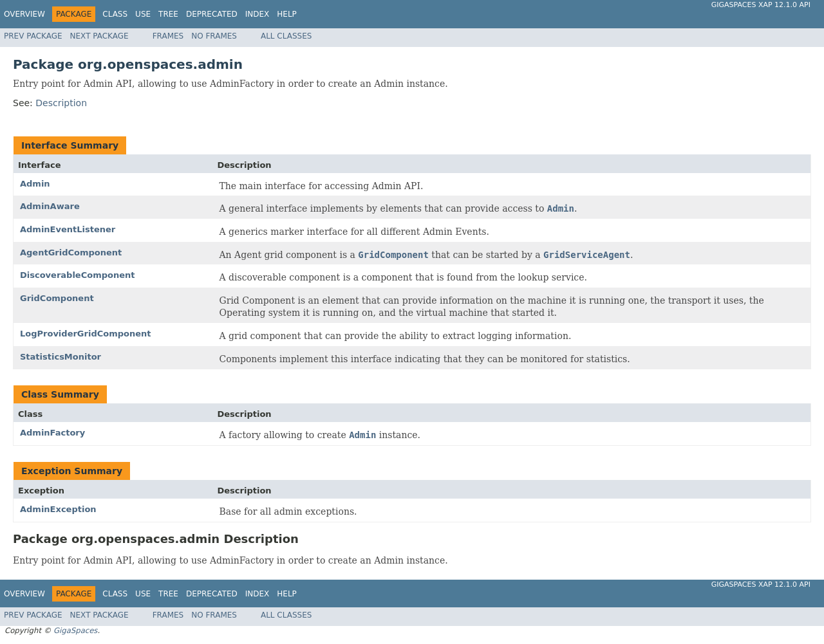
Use (143, 14)
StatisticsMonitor (61, 357)
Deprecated (212, 14)
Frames (168, 36)
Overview (24, 14)
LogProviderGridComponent (86, 334)
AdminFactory (52, 433)
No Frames (214, 36)
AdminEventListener (68, 229)
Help (287, 14)
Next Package (99, 36)
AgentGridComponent (71, 253)
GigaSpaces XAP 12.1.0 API (761, 5)
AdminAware (50, 206)
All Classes (286, 36)
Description (61, 103)
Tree (168, 14)
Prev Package (33, 36)
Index (257, 14)
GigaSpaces (75, 630)
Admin (35, 184)
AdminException (58, 509)
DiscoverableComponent (77, 275)
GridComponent (57, 298)
